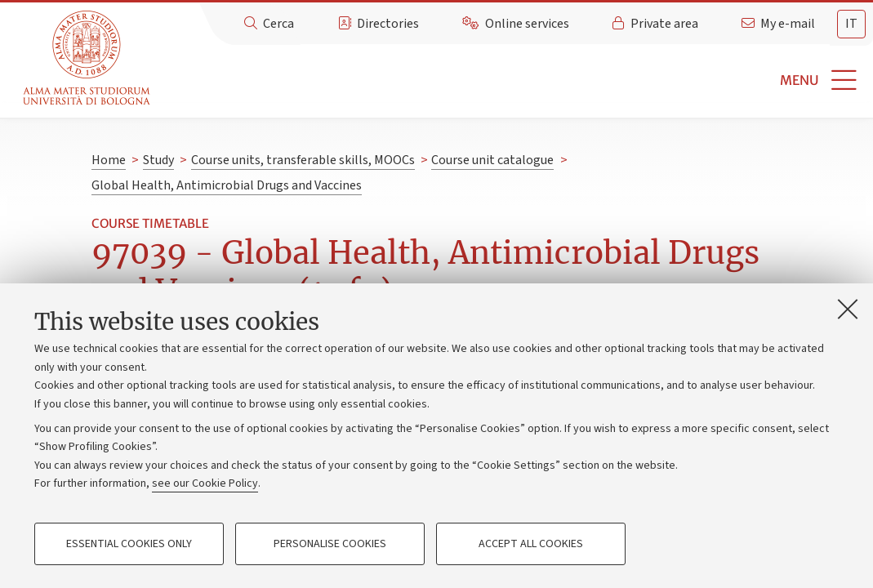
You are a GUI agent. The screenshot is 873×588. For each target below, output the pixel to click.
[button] (514, 80)
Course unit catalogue (492, 160)
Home (109, 160)
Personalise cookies (330, 544)
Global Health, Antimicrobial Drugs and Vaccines (227, 185)
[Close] (848, 309)
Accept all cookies (531, 544)
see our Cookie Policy (205, 483)
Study (158, 160)
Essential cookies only (129, 544)
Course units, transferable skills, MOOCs (303, 160)
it (851, 24)
